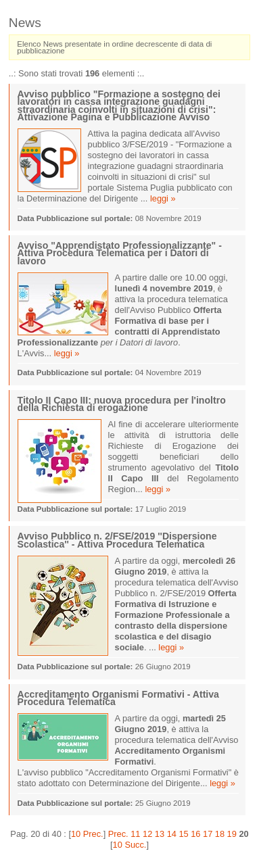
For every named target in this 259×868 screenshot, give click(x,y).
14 (172, 834)
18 (220, 834)
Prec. (118, 834)
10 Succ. (130, 845)
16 (195, 834)
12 (147, 834)
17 (208, 834)
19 (232, 834)
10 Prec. (87, 834)
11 (135, 834)
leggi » (163, 198)
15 (183, 834)
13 (160, 834)
